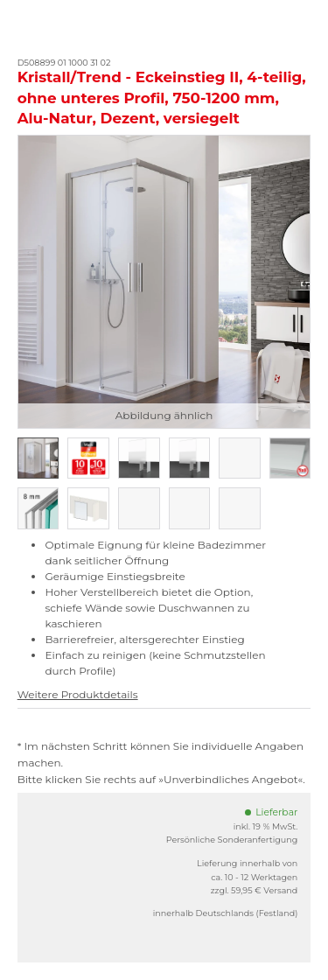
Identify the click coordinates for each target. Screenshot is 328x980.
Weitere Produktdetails (78, 694)
